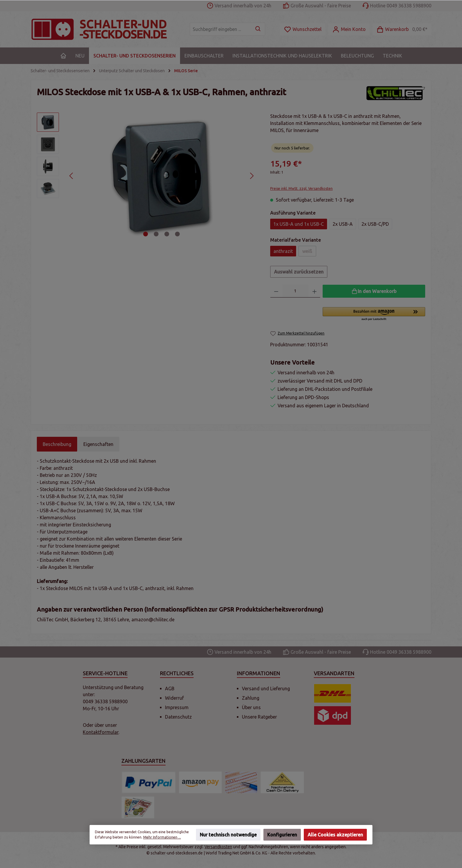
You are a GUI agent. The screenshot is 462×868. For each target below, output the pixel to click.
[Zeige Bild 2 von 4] (156, 234)
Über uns (251, 707)
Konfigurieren (282, 835)
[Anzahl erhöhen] (315, 291)
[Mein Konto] (349, 29)
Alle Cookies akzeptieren (335, 835)
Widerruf (174, 698)
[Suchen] (258, 29)
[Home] (63, 56)
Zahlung (251, 698)
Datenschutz (178, 717)
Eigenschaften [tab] (98, 444)
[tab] (57, 444)
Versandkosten (218, 847)
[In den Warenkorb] (374, 291)
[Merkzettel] (303, 29)
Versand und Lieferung (266, 689)
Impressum (177, 707)
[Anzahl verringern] (276, 291)
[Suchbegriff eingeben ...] (221, 29)
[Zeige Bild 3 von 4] (167, 234)
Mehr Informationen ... (162, 837)
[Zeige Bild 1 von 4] (146, 234)
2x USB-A (343, 224)
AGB (170, 689)
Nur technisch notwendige (228, 835)
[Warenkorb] (402, 29)
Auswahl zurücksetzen (299, 272)
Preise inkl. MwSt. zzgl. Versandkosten (301, 188)
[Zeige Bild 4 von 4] (177, 234)
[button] (374, 314)
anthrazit (283, 251)
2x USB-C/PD (375, 224)
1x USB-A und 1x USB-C (299, 224)
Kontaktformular (101, 732)
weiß (307, 251)
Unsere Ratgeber (259, 717)
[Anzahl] (295, 291)
